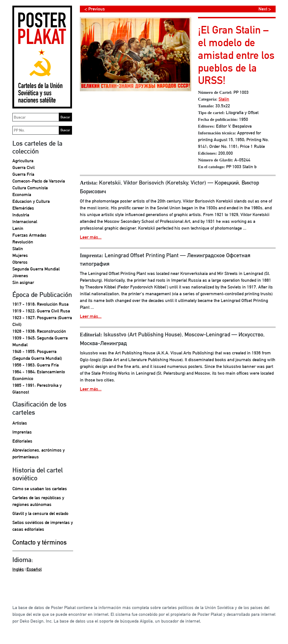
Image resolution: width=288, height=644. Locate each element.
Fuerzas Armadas (29, 235)
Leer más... (91, 237)
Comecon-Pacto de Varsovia (39, 181)
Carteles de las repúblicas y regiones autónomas (38, 501)
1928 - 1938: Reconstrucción (39, 331)
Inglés (18, 569)
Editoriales (22, 441)
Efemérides (23, 208)
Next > (265, 9)
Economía (22, 195)
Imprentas (22, 432)
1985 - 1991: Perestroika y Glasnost (37, 389)
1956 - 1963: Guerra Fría (36, 365)
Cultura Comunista (30, 188)
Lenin (18, 228)
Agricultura (23, 161)
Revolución (23, 242)
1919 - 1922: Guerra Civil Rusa (41, 311)
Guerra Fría (23, 174)
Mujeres (20, 255)
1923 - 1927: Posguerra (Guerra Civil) (42, 321)
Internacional (25, 222)
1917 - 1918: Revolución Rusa (40, 304)
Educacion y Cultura (31, 201)
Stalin (18, 249)
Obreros (20, 262)
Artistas (20, 423)
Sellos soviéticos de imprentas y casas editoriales (43, 526)
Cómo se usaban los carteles (40, 489)
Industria (21, 215)
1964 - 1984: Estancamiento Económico (39, 375)
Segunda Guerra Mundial (36, 269)
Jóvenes (20, 276)
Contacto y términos (40, 542)
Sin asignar (23, 282)
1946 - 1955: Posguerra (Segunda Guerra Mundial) (37, 355)
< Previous (95, 9)
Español (34, 569)
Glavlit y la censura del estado (40, 513)
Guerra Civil (23, 167)
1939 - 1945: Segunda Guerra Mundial (40, 341)
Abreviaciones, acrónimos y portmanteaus (39, 453)
